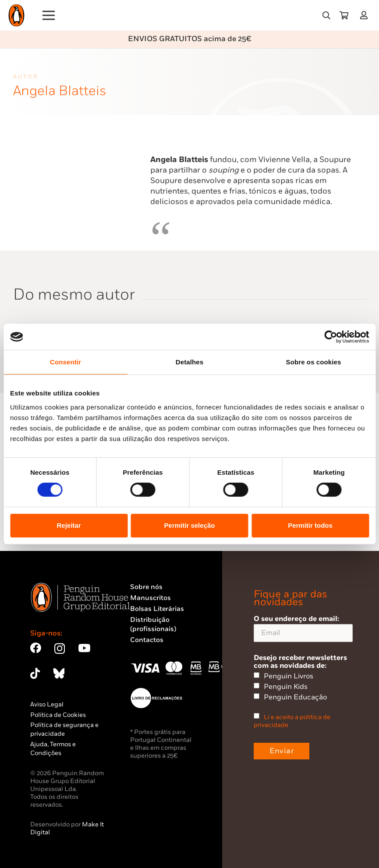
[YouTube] (84, 648)
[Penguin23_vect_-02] (156, 698)
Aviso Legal (47, 704)
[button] (326, 15)
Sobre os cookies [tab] (314, 362)
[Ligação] (366, 15)
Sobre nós (146, 587)
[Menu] (49, 15)
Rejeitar (69, 525)
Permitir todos (310, 525)
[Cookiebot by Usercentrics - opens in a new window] (331, 337)
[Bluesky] (59, 673)
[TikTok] (35, 673)
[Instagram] (60, 649)
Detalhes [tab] (189, 362)
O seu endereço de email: (303, 628)
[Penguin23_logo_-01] (16, 15)
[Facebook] (36, 648)
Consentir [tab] (66, 362)
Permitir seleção (190, 525)
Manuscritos (151, 598)
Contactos (147, 640)
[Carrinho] (344, 15)
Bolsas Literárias (157, 609)
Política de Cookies (58, 715)
